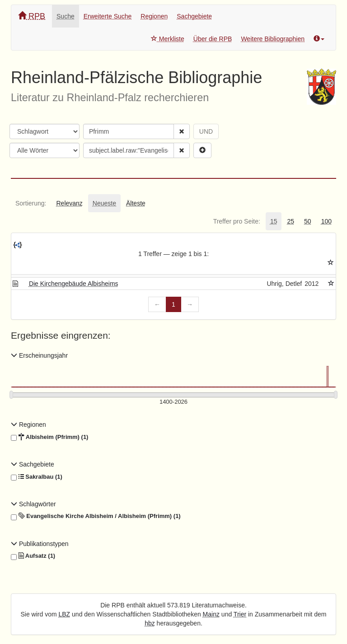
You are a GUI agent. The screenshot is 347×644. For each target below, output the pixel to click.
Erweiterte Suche (108, 16)
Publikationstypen (40, 544)
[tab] (31, 203)
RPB (32, 16)
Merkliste (168, 39)
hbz (150, 623)
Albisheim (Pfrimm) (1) (49, 437)
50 (308, 221)
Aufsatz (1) (33, 556)
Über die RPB (213, 39)
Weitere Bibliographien (273, 39)
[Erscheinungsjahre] (173, 402)
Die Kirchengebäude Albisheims (74, 284)
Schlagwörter (33, 504)
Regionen (154, 16)
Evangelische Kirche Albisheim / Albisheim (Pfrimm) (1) (96, 516)
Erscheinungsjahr (39, 355)
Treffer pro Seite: (237, 221)
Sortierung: (31, 203)
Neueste (104, 203)
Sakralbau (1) (37, 477)
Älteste (136, 203)
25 (291, 221)
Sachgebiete (194, 16)
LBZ (65, 614)
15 (274, 221)
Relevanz (69, 203)
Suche (66, 16)
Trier (240, 614)
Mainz (211, 614)
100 (326, 221)
